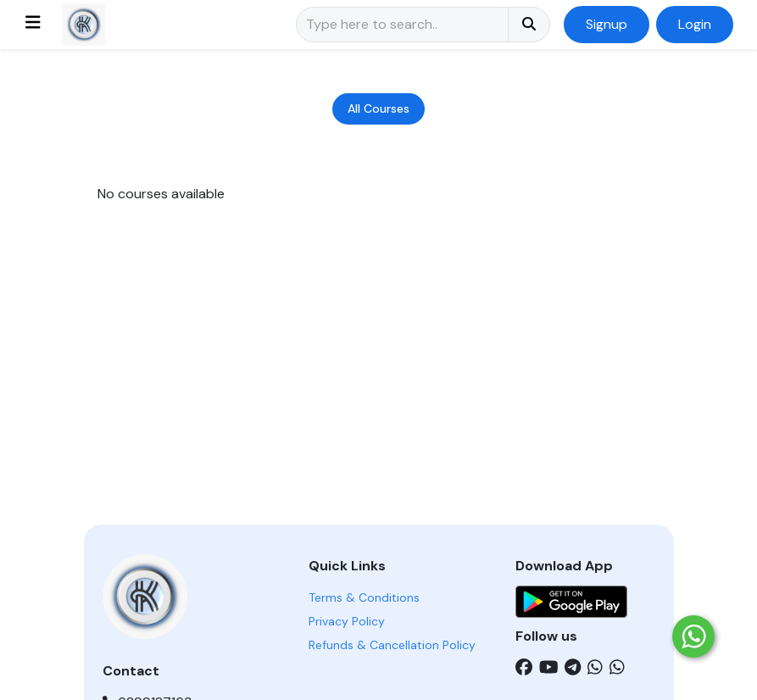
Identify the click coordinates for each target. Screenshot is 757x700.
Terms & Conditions (364, 597)
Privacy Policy (347, 621)
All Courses (378, 108)
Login (695, 24)
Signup (607, 24)
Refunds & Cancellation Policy (392, 645)
